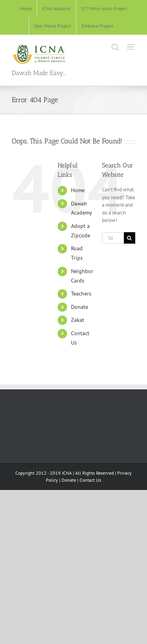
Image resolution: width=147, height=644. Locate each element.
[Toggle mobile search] (115, 47)
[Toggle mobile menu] (131, 47)
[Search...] (113, 238)
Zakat (78, 320)
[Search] (130, 238)
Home (78, 190)
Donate (80, 307)
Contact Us (90, 480)
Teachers (81, 294)
